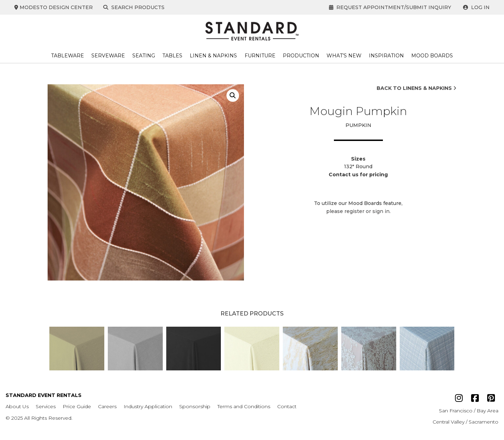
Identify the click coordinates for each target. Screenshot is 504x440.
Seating (144, 56)
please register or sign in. (358, 211)
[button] (233, 95)
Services (46, 406)
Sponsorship (195, 406)
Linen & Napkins (213, 56)
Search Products (135, 7)
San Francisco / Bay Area (469, 411)
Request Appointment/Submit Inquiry (390, 7)
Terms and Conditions (244, 406)
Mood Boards (432, 56)
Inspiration (386, 56)
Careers (107, 406)
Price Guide (77, 406)
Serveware (108, 56)
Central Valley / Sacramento (465, 422)
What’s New (344, 56)
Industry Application (148, 406)
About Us (17, 406)
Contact (287, 406)
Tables (172, 56)
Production (301, 56)
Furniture (260, 56)
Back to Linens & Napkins (416, 88)
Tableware (68, 56)
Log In (476, 7)
